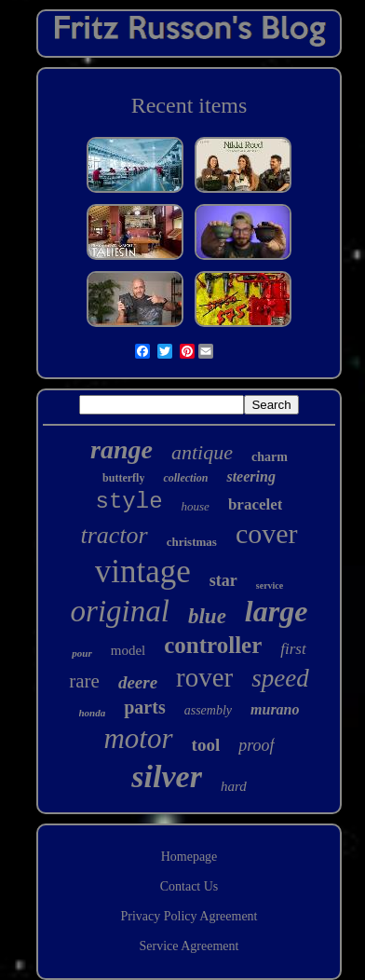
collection (185, 478)
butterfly (123, 478)
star (223, 580)
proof (256, 745)
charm (270, 457)
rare (84, 681)
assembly (208, 710)
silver (167, 776)
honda (93, 713)
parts (144, 707)
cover (267, 533)
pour (81, 653)
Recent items (189, 105)
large (277, 611)
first (293, 649)
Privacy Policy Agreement (189, 916)
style (129, 502)
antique (202, 452)
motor (138, 738)
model (128, 650)
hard (234, 786)
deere (138, 682)
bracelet (256, 504)
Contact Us (189, 886)
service (270, 585)
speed (280, 678)
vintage (143, 572)
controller (213, 645)
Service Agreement (189, 946)
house (196, 506)
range (122, 449)
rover (204, 677)
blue (207, 616)
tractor (114, 535)
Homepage (189, 857)
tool (206, 745)
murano (275, 709)
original (120, 611)
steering (250, 476)
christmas (192, 542)
